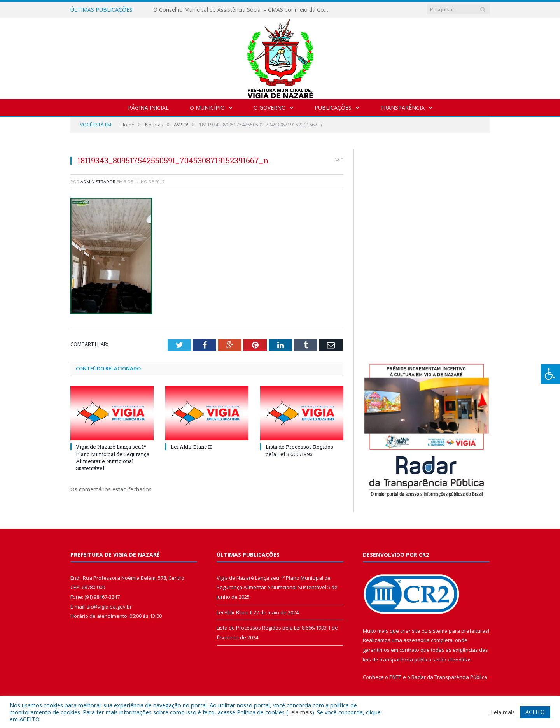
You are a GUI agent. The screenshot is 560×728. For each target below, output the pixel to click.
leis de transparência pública (397, 660)
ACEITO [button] (535, 712)
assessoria (416, 640)
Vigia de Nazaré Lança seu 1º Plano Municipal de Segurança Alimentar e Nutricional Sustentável (113, 457)
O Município (207, 108)
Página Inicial (148, 108)
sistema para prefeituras (458, 631)
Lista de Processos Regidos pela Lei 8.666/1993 (299, 450)
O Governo (270, 108)
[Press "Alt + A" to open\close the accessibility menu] (550, 374)
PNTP (395, 677)
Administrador (98, 182)
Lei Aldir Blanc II (191, 447)
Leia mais (300, 712)
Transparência (402, 108)
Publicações (333, 108)
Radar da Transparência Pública (449, 677)
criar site (410, 631)
